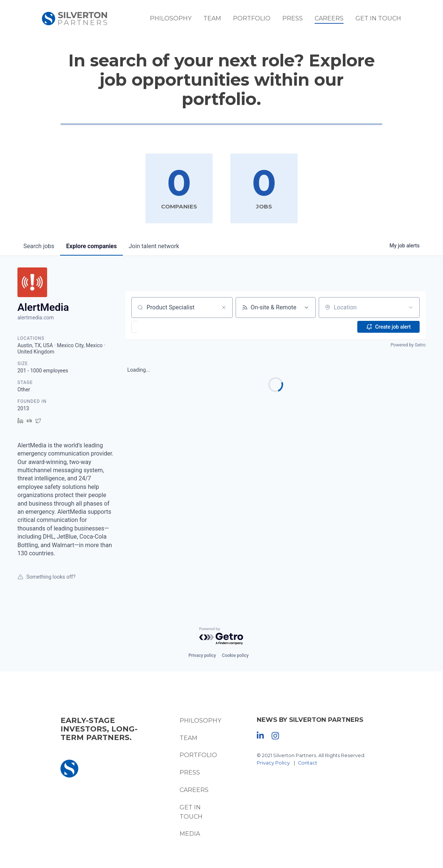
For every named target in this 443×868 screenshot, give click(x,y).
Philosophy (171, 18)
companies (91, 246)
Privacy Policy (273, 763)
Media (190, 834)
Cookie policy (235, 655)
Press (293, 18)
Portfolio (252, 18)
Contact (308, 763)
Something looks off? (46, 577)
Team (212, 18)
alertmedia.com (36, 318)
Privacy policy (202, 655)
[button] (156, 327)
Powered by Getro (408, 345)
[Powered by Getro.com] (221, 636)
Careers (329, 18)
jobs (39, 246)
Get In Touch (378, 18)
